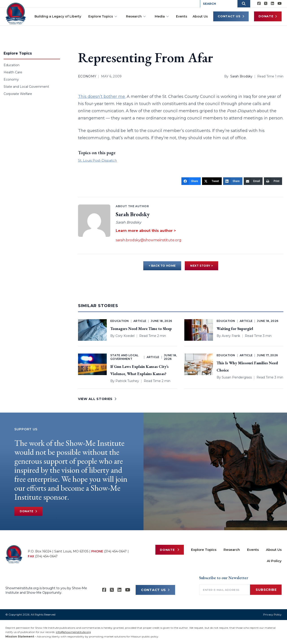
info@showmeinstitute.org (73, 632)
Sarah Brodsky (241, 76)
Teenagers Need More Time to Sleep (141, 329)
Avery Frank (231, 336)
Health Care (13, 72)
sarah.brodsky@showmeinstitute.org (149, 240)
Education (12, 65)
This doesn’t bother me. (102, 97)
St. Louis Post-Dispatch (97, 160)
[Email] (253, 181)
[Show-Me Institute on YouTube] (280, 4)
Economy (11, 79)
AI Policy (274, 561)
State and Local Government (26, 87)
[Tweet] (212, 181)
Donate (268, 16)
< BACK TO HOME (162, 266)
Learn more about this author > (146, 231)
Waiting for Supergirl (235, 329)
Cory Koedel (125, 336)
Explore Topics (103, 16)
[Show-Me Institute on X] (266, 4)
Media (162, 16)
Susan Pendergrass (237, 377)
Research (136, 16)
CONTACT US (155, 590)
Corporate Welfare (18, 94)
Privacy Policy (272, 614)
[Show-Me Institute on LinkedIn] (272, 4)
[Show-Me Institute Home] (16, 13)
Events (182, 16)
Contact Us (231, 16)
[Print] (273, 181)
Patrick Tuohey (127, 381)
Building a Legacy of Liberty (58, 16)
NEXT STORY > (201, 266)
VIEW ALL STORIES (97, 399)
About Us (200, 16)
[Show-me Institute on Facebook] (259, 4)
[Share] (191, 181)
